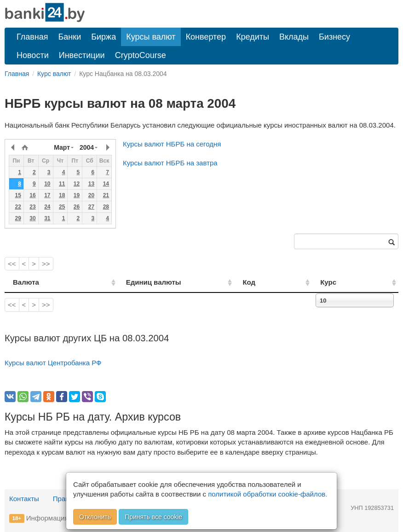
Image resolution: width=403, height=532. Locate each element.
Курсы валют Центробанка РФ (53, 363)
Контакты (24, 499)
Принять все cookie (153, 517)
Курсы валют (151, 37)
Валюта (26, 282)
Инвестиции (82, 55)
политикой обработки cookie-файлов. (268, 494)
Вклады (294, 37)
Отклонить (95, 517)
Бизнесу (334, 37)
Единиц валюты (136, 282)
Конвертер (206, 37)
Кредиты (253, 37)
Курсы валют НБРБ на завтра (170, 163)
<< (12, 264)
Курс (342, 282)
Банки (70, 37)
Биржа (104, 37)
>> (46, 264)
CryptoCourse (141, 55)
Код (275, 282)
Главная (32, 37)
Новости (33, 55)
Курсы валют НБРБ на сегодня (172, 144)
